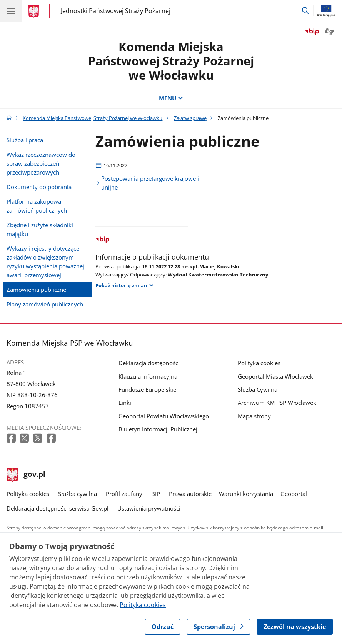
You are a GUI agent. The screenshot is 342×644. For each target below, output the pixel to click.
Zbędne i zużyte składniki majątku (40, 229)
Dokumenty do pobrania (39, 187)
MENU (171, 98)
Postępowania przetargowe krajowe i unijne (150, 183)
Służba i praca (25, 140)
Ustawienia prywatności (149, 508)
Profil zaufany (124, 494)
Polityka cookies (259, 363)
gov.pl (26, 475)
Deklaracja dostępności (149, 363)
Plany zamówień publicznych (45, 304)
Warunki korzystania (246, 494)
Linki (125, 403)
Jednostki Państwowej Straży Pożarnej (116, 11)
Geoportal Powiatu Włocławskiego (164, 416)
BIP (156, 494)
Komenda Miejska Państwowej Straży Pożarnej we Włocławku (171, 61)
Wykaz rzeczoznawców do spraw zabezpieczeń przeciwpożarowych (41, 163)
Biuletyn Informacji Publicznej (158, 429)
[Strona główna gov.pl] (35, 12)
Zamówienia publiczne (36, 290)
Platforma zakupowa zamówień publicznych (37, 206)
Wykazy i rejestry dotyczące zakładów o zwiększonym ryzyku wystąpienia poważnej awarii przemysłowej (45, 262)
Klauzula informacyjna (148, 376)
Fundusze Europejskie (147, 389)
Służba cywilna (78, 494)
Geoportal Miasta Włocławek (275, 376)
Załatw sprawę (190, 118)
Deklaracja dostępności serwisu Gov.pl (58, 508)
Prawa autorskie (190, 494)
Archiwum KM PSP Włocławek (277, 403)
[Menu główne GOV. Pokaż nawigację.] (11, 11)
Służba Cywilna (258, 389)
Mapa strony (254, 416)
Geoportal (294, 494)
